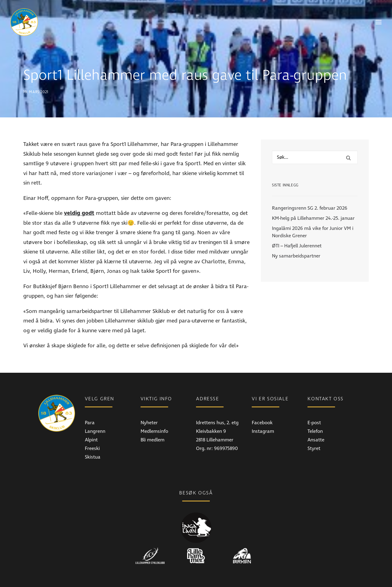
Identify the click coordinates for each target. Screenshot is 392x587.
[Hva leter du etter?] (315, 145)
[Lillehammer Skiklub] (24, 22)
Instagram (263, 419)
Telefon (315, 419)
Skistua (93, 445)
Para (90, 410)
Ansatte (316, 428)
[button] (349, 146)
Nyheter (149, 410)
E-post (314, 410)
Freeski (92, 436)
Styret (314, 436)
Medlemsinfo (154, 419)
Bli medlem (153, 428)
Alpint (91, 428)
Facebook (262, 410)
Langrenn (95, 419)
